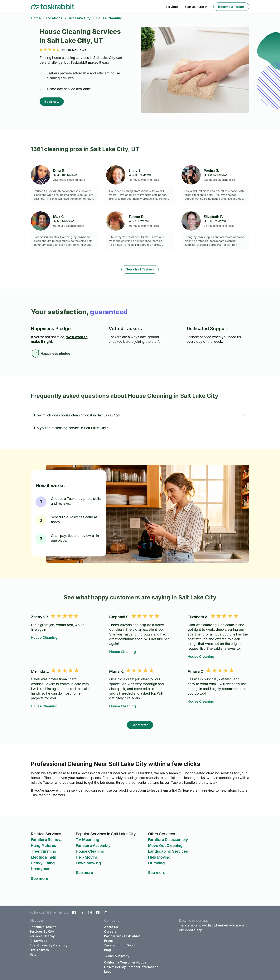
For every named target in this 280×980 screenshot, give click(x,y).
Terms (109, 956)
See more (40, 879)
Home (36, 18)
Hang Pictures (43, 846)
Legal (108, 972)
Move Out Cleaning (165, 846)
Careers (110, 931)
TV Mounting (88, 840)
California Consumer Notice (125, 962)
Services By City (42, 931)
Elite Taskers (39, 950)
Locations (54, 18)
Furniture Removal (47, 840)
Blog (107, 950)
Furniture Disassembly (168, 840)
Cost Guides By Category (48, 945)
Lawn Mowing (88, 863)
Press (108, 941)
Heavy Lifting (43, 863)
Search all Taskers (140, 269)
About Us (111, 927)
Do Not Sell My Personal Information (131, 967)
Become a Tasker (231, 7)
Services (172, 7)
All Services (38, 941)
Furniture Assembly (93, 846)
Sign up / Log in (196, 7)
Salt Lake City (79, 18)
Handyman (41, 869)
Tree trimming (44, 851)
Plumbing (156, 863)
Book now (52, 102)
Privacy (124, 956)
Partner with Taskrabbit (122, 936)
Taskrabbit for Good (119, 945)
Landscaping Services (168, 851)
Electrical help (44, 857)
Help (33, 954)
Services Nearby (42, 936)
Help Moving (87, 857)
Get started (140, 725)
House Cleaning (44, 638)
